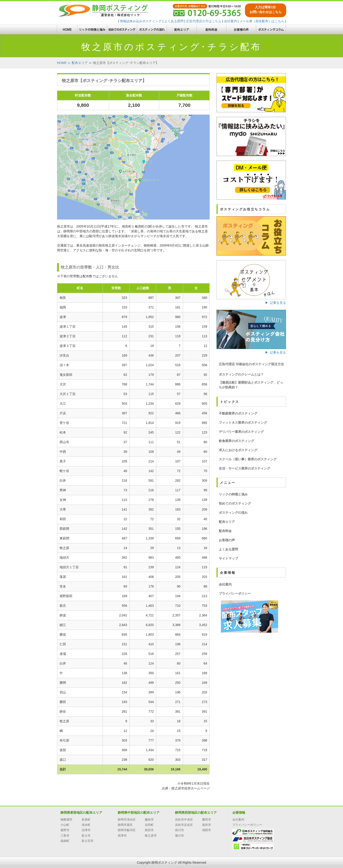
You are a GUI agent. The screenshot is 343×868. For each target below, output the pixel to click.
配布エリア (227, 522)
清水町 (86, 825)
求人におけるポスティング (238, 450)
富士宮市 (88, 841)
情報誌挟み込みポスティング (141, 21)
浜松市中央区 (184, 820)
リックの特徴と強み (233, 494)
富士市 (86, 836)
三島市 (65, 836)
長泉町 (86, 820)
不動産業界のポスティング (238, 413)
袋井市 (207, 825)
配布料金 (225, 531)
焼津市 (122, 836)
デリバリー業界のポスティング (241, 432)
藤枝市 (149, 820)
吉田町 (149, 825)
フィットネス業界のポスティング (243, 423)
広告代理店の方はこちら (204, 21)
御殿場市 (66, 820)
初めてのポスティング (235, 503)
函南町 (65, 841)
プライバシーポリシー (235, 593)
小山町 (65, 825)
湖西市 (207, 830)
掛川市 (180, 830)
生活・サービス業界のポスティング (244, 468)
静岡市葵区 (125, 825)
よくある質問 (174, 21)
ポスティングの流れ (233, 513)
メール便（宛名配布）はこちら (262, 21)
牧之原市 (151, 836)
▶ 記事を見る (276, 303)
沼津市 (86, 830)
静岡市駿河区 (127, 830)
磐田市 (207, 820)
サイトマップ (228, 558)
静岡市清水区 (127, 820)
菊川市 (180, 836)
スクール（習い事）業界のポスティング (248, 459)
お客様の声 (227, 540)
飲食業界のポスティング (236, 441)
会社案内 (230, 21)
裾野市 (65, 830)
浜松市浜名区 (184, 825)
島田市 (149, 830)
